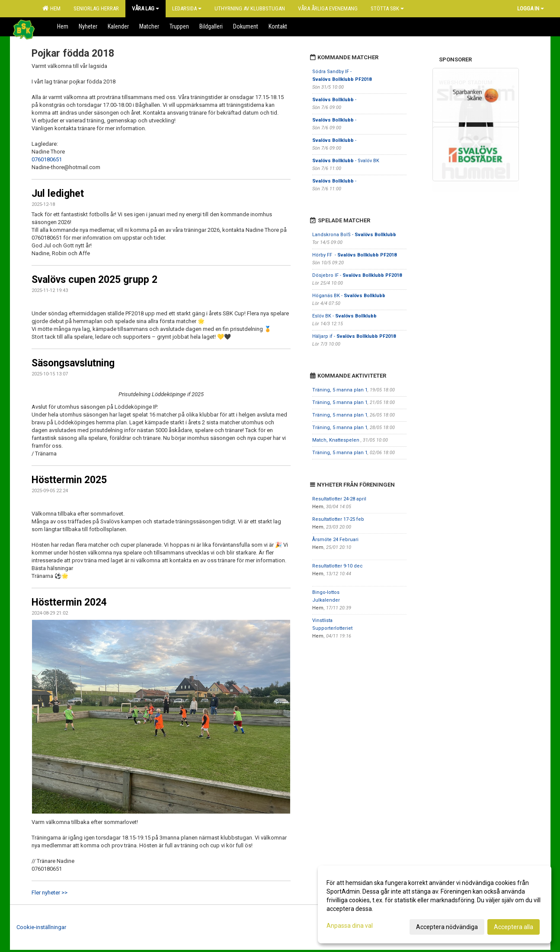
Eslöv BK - (344, 316)
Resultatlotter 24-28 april (339, 499)
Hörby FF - (354, 255)
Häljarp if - (354, 336)
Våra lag (146, 8)
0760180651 (47, 159)
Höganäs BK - (349, 296)
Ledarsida (187, 8)
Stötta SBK (387, 8)
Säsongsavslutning (73, 363)
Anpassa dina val (350, 926)
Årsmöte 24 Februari (335, 540)
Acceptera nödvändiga (447, 927)
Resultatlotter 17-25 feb (338, 519)
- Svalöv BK (346, 161)
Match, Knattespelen (336, 440)
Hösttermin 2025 (69, 480)
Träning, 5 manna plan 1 (340, 390)
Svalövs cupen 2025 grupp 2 (94, 280)
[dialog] (435, 904)
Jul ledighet (58, 194)
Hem (51, 8)
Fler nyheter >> (50, 893)
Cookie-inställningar (41, 927)
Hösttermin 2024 (69, 602)
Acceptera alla (514, 927)
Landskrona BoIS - (354, 235)
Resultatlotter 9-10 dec (338, 566)
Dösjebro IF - (357, 275)
